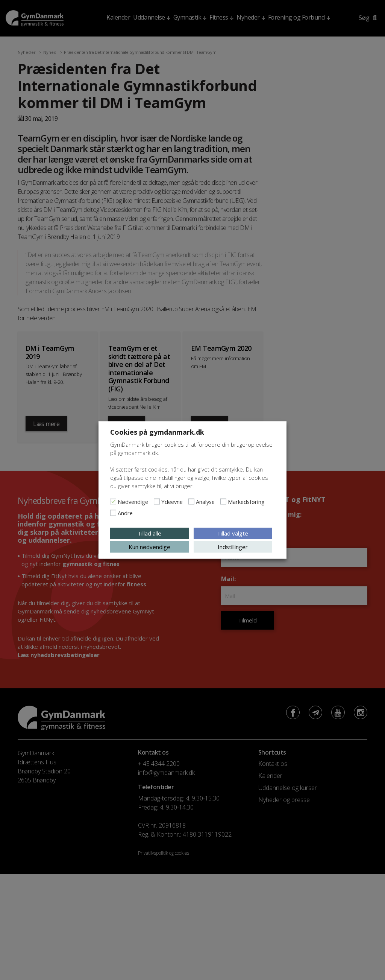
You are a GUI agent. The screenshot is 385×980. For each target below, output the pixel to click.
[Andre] (113, 513)
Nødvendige (133, 502)
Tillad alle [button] (149, 533)
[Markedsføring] (223, 502)
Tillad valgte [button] (233, 533)
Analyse (205, 502)
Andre (125, 513)
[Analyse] (191, 502)
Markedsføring (246, 502)
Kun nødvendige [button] (149, 547)
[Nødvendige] (113, 502)
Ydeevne (172, 502)
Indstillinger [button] (233, 547)
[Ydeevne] (157, 502)
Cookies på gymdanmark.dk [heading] (157, 432)
